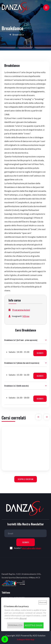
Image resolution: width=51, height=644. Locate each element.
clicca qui (23, 618)
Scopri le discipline (26, 479)
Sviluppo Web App (26, 639)
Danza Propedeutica (26, 464)
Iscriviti (26, 542)
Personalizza (15, 625)
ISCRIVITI (40, 353)
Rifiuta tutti (43, 602)
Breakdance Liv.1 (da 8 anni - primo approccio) (21, 340)
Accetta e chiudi (34, 625)
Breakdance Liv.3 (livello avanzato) (16, 386)
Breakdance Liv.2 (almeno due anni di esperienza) (22, 363)
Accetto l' (28, 548)
